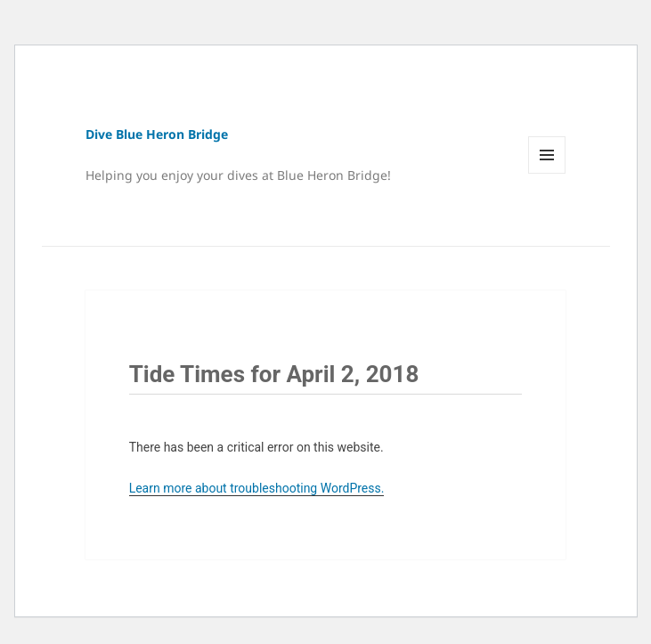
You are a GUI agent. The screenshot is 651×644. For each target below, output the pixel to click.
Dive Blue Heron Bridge (157, 134)
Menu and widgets (547, 173)
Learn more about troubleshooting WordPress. (257, 488)
